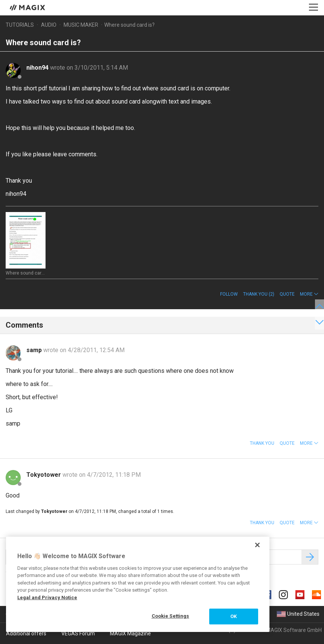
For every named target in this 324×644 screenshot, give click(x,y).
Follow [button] (229, 294)
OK (233, 616)
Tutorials (20, 25)
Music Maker (81, 25)
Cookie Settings (170, 616)
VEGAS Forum (78, 633)
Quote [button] (287, 294)
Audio (49, 25)
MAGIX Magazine (130, 633)
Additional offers (26, 633)
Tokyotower (44, 475)
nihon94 (38, 68)
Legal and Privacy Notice (47, 597)
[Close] (257, 545)
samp (35, 350)
